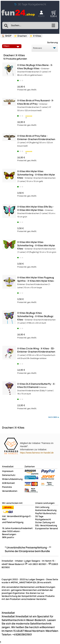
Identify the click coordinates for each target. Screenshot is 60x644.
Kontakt (11, 483)
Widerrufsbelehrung (12, 479)
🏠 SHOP (7, 36)
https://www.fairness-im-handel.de (37, 453)
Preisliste (7, 487)
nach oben (53, 417)
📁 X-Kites (36, 36)
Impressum (8, 471)
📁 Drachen (20, 36)
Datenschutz (9, 475)
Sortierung (52, 42)
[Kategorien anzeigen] (53, 27)
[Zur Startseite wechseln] (18, 15)
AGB (4, 483)
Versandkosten (10, 491)
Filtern (12, 46)
